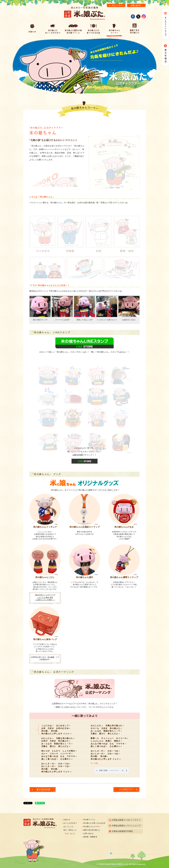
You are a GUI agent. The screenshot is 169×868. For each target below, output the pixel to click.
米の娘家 (51, 657)
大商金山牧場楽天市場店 (122, 831)
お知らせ (67, 820)
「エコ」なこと (69, 833)
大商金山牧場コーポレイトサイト (126, 820)
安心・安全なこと (70, 830)
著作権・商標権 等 (90, 837)
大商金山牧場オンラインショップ (126, 826)
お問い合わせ (88, 833)
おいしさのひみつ (70, 823)
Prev (32, 307)
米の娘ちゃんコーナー (92, 826)
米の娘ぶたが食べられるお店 (94, 823)
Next (137, 307)
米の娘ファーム (89, 820)
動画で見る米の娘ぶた (92, 830)
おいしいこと (68, 826)
